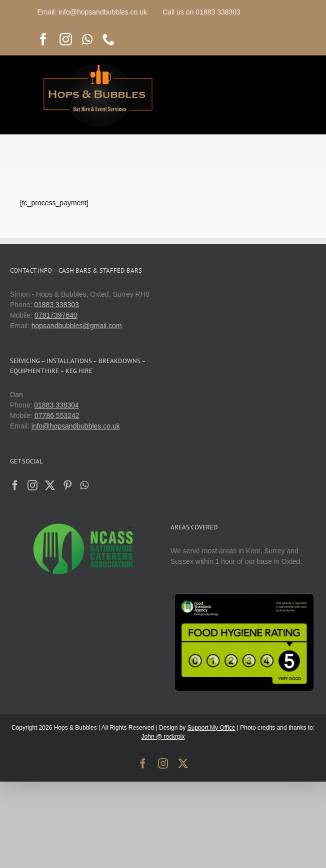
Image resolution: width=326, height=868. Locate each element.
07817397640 (56, 315)
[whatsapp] (87, 39)
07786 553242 (57, 416)
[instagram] (66, 39)
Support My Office (211, 728)
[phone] (109, 39)
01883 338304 (56, 405)
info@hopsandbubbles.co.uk (76, 426)
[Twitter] (50, 485)
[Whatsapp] (84, 485)
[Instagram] (32, 485)
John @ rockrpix (163, 737)
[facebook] (43, 39)
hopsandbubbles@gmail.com (77, 326)
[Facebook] (15, 485)
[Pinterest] (67, 485)
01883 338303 (56, 305)
